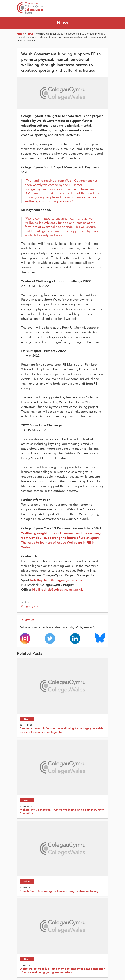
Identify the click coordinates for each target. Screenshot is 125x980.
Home (20, 34)
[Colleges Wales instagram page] (25, 638)
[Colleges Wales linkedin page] (75, 638)
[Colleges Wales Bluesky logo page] (100, 638)
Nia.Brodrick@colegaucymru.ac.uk (58, 590)
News (30, 34)
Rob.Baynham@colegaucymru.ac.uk (56, 580)
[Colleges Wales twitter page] (50, 638)
